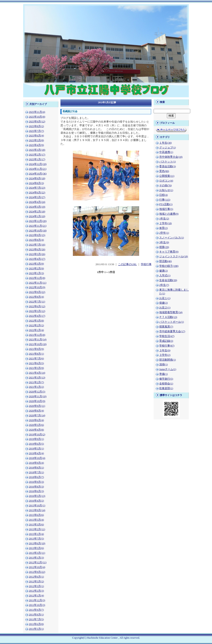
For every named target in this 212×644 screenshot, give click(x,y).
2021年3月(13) (37, 378)
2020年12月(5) (37, 392)
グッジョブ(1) (167, 148)
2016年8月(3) (36, 487)
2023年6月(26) (37, 249)
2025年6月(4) (36, 136)
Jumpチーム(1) (168, 369)
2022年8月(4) (36, 297)
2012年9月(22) (37, 572)
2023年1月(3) (36, 273)
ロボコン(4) (166, 181)
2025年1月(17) (37, 159)
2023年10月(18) (38, 231)
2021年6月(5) (36, 363)
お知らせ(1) (166, 190)
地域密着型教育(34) (171, 312)
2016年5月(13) (37, 496)
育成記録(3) (166, 341)
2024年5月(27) (37, 197)
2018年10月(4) (37, 458)
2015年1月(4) (36, 534)
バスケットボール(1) (172, 322)
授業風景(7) (166, 327)
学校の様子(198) (169, 266)
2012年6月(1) (36, 577)
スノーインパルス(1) (172, 238)
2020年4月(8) (36, 430)
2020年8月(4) (36, 411)
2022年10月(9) (37, 287)
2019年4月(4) (36, 453)
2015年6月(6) (36, 515)
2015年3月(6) (36, 525)
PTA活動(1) (166, 204)
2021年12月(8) (37, 335)
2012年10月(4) (37, 567)
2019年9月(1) (36, 439)
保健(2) (163, 303)
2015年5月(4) (36, 520)
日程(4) (163, 195)
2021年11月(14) (38, 339)
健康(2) (163, 271)
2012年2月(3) (36, 591)
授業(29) (164, 247)
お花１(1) (165, 298)
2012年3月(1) (36, 586)
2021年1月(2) (36, 387)
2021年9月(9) (36, 349)
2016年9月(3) (36, 482)
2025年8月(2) (36, 126)
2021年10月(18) (38, 344)
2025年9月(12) (37, 122)
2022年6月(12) (37, 306)
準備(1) (163, 374)
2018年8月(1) (36, 468)
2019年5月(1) (36, 449)
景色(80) (164, 171)
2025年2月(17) (37, 155)
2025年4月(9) (36, 145)
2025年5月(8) (36, 140)
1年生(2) (164, 219)
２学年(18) (165, 223)
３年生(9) (165, 350)
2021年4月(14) (37, 373)
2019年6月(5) (36, 444)
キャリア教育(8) (169, 252)
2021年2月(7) (36, 382)
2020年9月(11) (37, 406)
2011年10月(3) (37, 605)
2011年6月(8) (36, 624)
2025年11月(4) (37, 112)
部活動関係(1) (167, 360)
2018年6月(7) (36, 477)
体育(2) (163, 228)
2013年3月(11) (37, 553)
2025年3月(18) (37, 150)
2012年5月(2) (36, 581)
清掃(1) (163, 365)
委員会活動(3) (167, 166)
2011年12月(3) (37, 600)
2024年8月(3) (36, 183)
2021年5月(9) (36, 368)
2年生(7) (164, 285)
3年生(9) (164, 242)
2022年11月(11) (38, 283)
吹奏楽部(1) (166, 388)
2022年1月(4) (36, 330)
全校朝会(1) (166, 384)
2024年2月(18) (37, 212)
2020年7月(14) (37, 415)
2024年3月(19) (37, 207)
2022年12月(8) (37, 278)
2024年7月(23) (37, 188)
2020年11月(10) (38, 396)
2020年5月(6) (36, 425)
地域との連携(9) (169, 214)
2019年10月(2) (37, 435)
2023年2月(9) (36, 268)
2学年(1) (164, 233)
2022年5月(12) (37, 311)
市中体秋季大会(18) (171, 157)
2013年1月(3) (36, 558)
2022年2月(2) (36, 325)
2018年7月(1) (36, 472)
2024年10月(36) (38, 174)
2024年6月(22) (37, 193)
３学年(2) (165, 355)
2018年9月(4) (36, 463)
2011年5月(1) (36, 629)
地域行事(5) (166, 209)
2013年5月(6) (36, 548)
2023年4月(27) (37, 259)
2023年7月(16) (37, 245)
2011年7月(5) (36, 619)
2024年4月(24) (37, 202)
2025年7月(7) (36, 131)
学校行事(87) (167, 346)
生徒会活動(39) (168, 280)
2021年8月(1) (36, 354)
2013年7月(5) (36, 539)
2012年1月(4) (36, 596)
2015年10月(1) (37, 506)
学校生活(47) (167, 336)
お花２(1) (165, 308)
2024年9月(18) (37, 178)
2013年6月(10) (37, 543)
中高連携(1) (166, 152)
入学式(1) (165, 276)
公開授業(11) (167, 176)
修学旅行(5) (166, 379)
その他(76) (165, 185)
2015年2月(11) (37, 529)
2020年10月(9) (37, 401)
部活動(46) (165, 261)
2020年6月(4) (36, 420)
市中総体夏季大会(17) (172, 331)
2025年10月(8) (37, 117)
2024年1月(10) (37, 216)
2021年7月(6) (36, 359)
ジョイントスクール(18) (173, 256)
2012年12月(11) (38, 562)
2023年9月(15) (37, 235)
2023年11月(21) (38, 226)
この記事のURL (127, 264)
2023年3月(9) (36, 264)
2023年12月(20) (38, 221)
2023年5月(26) (37, 254)
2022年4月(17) (37, 316)
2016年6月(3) (36, 491)
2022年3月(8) (36, 321)
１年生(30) (165, 143)
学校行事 (146, 264)
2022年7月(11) (37, 302)
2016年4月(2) (36, 501)
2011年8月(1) (36, 615)
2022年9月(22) (37, 292)
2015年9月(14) (37, 510)
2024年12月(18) (38, 164)
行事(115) (165, 200)
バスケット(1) (167, 162)
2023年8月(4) (36, 240)
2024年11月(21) (38, 169)
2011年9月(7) (36, 610)
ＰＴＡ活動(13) (168, 317)
